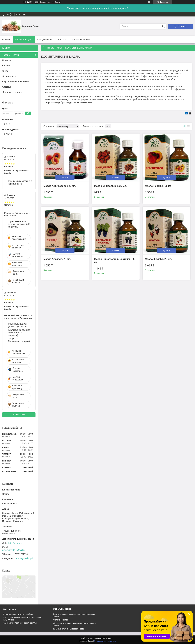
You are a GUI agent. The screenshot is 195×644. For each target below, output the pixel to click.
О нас (5, 71)
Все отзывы (19, 414)
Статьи (6, 66)
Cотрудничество (61, 620)
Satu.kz (110, 638)
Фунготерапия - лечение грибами (18, 614)
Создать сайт (46, 2)
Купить (65, 177)
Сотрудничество (45, 40)
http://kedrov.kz (16, 543)
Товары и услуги (23, 40)
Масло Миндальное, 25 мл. (110, 186)
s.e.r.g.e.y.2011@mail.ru (14, 550)
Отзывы (6, 87)
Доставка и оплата (81, 40)
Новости (7, 60)
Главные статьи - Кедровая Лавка (69, 629)
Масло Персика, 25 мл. (159, 186)
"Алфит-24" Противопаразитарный (19, 340)
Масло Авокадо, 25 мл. (57, 259)
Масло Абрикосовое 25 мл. (60, 186)
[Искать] (163, 26)
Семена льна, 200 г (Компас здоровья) (18, 325)
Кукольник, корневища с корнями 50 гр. (20, 182)
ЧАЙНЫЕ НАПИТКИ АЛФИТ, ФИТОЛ (20, 623)
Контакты (62, 40)
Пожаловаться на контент (105, 641)
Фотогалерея (9, 76)
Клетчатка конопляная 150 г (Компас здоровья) (19, 333)
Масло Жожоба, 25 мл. (158, 259)
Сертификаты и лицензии (16, 81)
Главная (6, 40)
